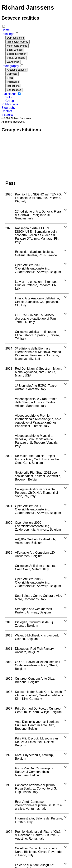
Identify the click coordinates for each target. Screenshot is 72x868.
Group (10, 101)
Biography (8, 108)
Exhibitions (9, 94)
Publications (10, 104)
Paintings (8, 34)
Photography (11, 66)
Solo (8, 97)
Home (6, 30)
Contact (7, 111)
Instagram (8, 115)
